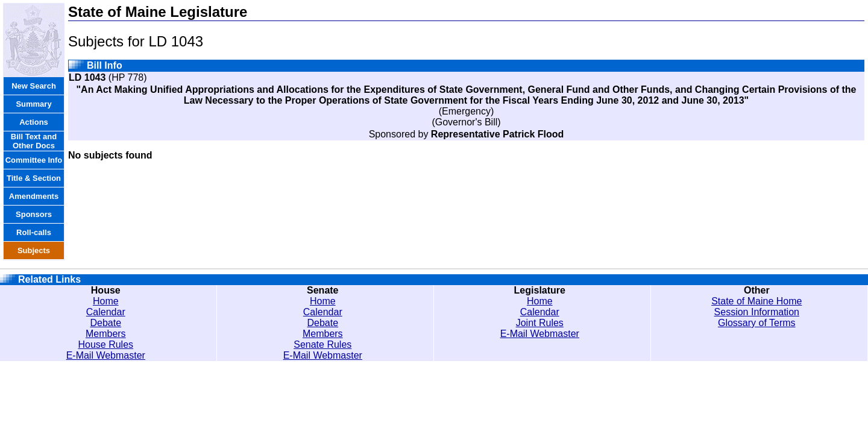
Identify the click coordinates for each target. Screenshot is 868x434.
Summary (33, 104)
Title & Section (34, 178)
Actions (34, 122)
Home (106, 301)
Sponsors (34, 214)
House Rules (105, 344)
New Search (34, 86)
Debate (105, 323)
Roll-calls (34, 232)
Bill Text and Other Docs (34, 141)
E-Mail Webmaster (106, 355)
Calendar (106, 312)
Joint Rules (540, 323)
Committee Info (34, 160)
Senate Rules (322, 344)
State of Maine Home (756, 301)
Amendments (34, 196)
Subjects (34, 250)
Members (106, 334)
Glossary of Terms (757, 323)
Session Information (757, 312)
